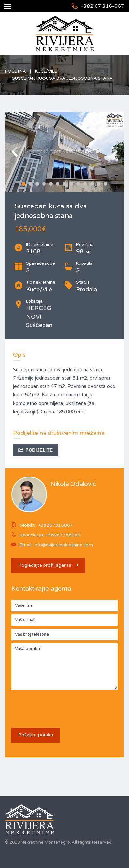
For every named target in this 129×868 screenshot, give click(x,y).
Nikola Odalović (73, 484)
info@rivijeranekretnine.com (63, 545)
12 (99, 184)
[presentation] (61, 705)
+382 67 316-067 (102, 6)
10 (85, 184)
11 (92, 184)
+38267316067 (55, 525)
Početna (15, 71)
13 (105, 184)
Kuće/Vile (46, 71)
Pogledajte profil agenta (48, 565)
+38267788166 (63, 535)
